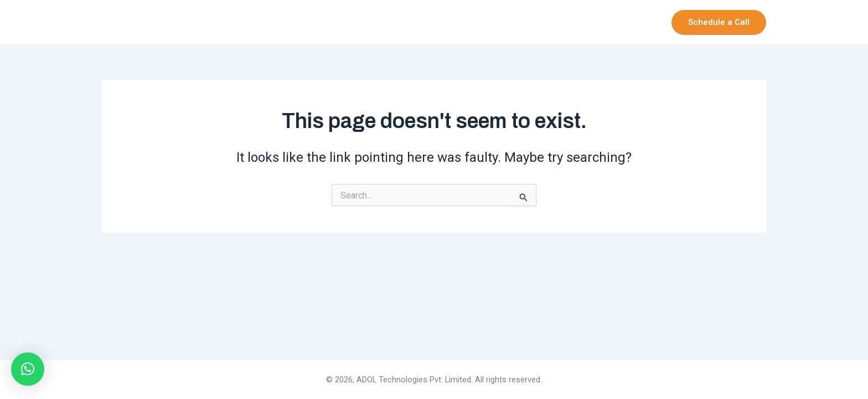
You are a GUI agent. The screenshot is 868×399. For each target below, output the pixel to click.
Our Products (560, 22)
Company (488, 22)
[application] (506, 22)
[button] (719, 22)
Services (630, 22)
